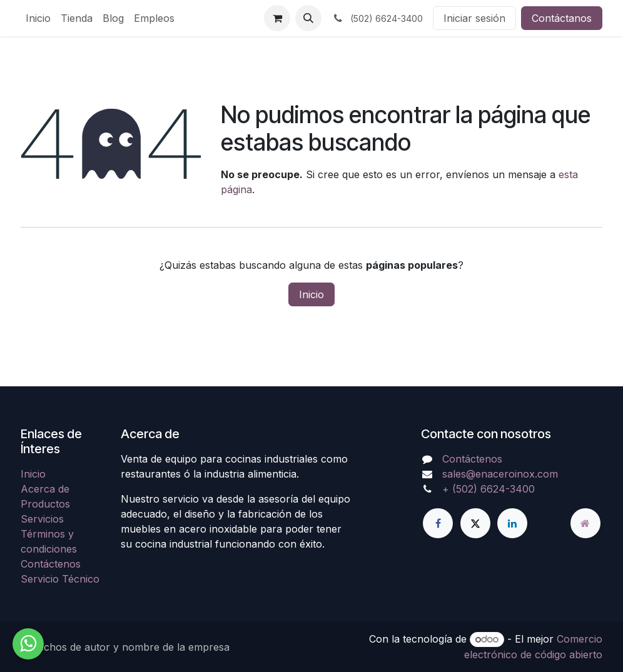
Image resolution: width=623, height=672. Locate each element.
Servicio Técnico (60, 579)
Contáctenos (51, 564)
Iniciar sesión (474, 18)
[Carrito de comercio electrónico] (277, 18)
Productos (45, 504)
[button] (308, 18)
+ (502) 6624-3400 (489, 489)
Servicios (42, 519)
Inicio (311, 294)
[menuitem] (38, 18)
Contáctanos (562, 18)
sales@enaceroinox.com (500, 474)
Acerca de (45, 489)
